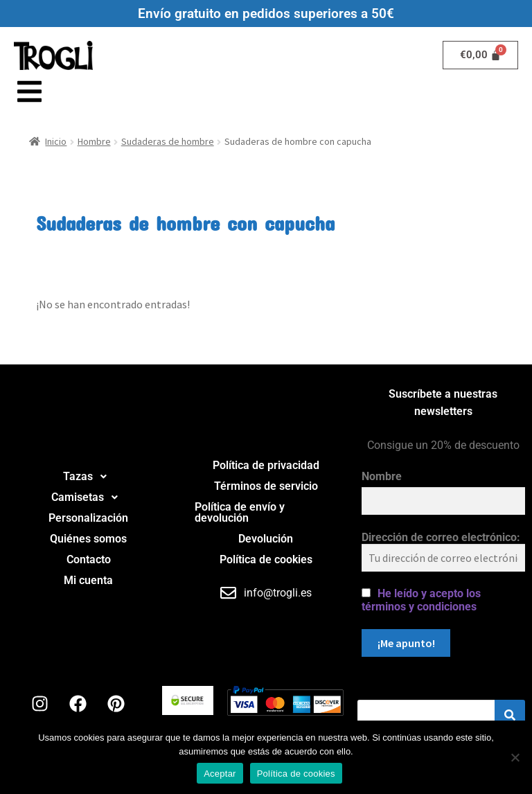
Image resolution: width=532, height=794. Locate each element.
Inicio (56, 141)
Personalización (88, 518)
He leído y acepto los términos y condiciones (421, 600)
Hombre (94, 141)
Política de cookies (266, 559)
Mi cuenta (88, 580)
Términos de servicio (266, 486)
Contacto (89, 559)
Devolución (266, 539)
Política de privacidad (266, 465)
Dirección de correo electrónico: (443, 551)
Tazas (89, 477)
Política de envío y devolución (240, 512)
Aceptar (220, 774)
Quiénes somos (88, 539)
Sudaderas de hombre (168, 141)
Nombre (382, 476)
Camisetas (88, 497)
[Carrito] (481, 55)
